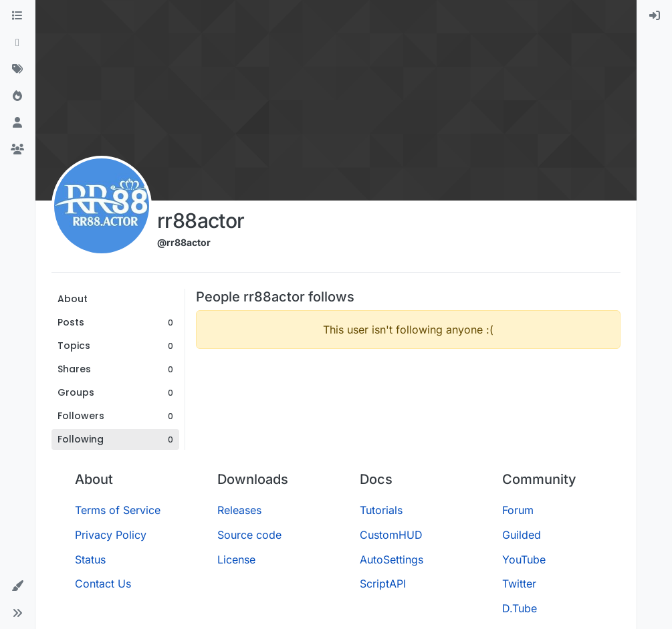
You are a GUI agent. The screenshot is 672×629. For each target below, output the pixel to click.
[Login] (655, 16)
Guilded (522, 535)
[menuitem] (655, 16)
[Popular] (17, 96)
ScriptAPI (383, 584)
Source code (249, 535)
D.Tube (520, 608)
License (236, 559)
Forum (518, 510)
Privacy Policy (111, 535)
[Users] (17, 123)
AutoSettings (391, 559)
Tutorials (381, 510)
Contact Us (103, 584)
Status (90, 559)
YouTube (524, 559)
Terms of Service (118, 510)
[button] (17, 586)
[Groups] (17, 150)
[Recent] (17, 43)
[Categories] (17, 16)
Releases (239, 510)
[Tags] (17, 70)
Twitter (519, 584)
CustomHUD (391, 535)
